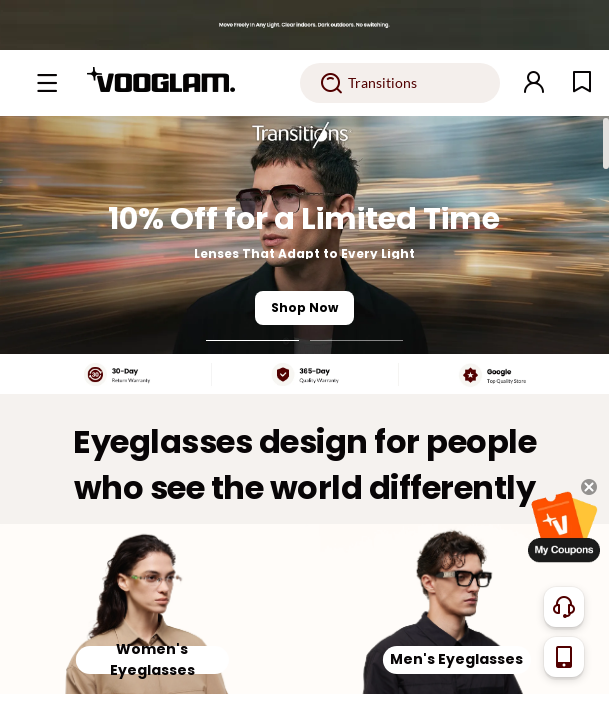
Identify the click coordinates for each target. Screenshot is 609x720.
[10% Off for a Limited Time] (304, 235)
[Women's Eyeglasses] (152, 610)
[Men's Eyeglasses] (457, 610)
